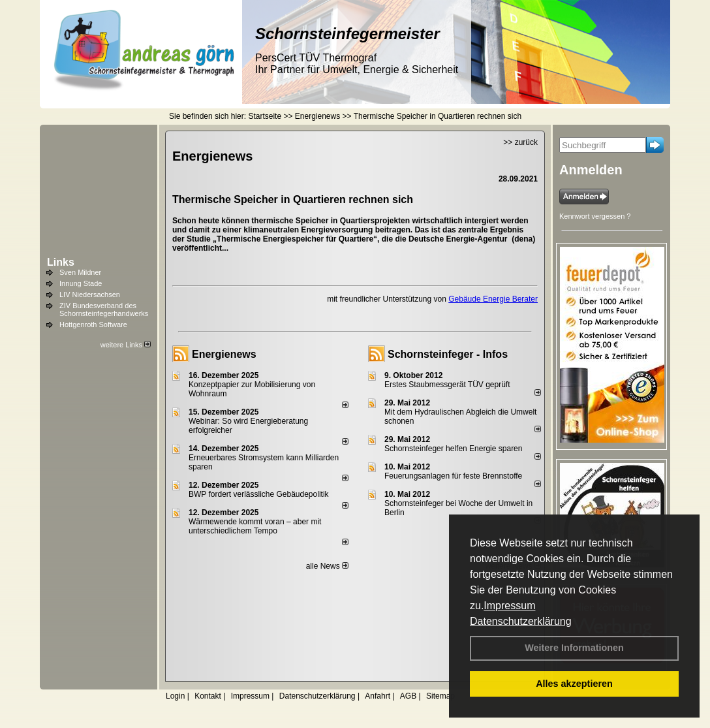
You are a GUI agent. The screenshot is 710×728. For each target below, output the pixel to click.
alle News (327, 566)
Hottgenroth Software (93, 324)
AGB (408, 696)
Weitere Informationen (574, 648)
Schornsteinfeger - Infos (448, 354)
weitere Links (126, 345)
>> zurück (520, 142)
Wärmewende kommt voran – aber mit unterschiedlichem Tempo (255, 526)
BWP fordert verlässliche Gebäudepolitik (259, 494)
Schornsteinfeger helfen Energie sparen (453, 449)
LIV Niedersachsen (90, 294)
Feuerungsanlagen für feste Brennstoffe (453, 476)
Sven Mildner (80, 272)
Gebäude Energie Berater (493, 299)
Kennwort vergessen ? (595, 216)
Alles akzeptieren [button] (574, 684)
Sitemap (440, 696)
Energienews (224, 354)
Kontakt (208, 696)
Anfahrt (378, 696)
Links (61, 262)
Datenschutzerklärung (521, 621)
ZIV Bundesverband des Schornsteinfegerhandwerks (104, 309)
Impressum (509, 606)
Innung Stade (81, 283)
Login (175, 696)
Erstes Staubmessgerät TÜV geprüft (447, 385)
